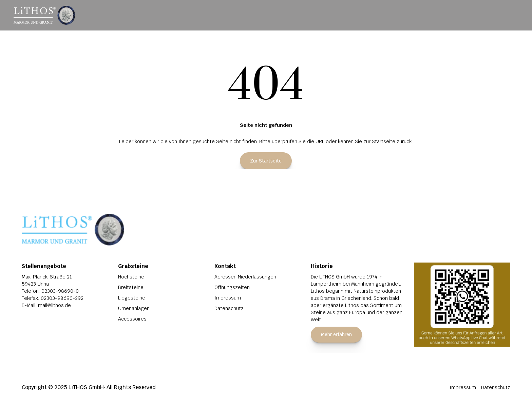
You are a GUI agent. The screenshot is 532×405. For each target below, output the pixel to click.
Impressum (228, 298)
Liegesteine (132, 298)
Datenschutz (229, 308)
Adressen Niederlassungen (245, 277)
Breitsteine (131, 287)
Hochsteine (131, 277)
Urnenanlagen (134, 308)
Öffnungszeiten (232, 287)
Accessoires (132, 319)
